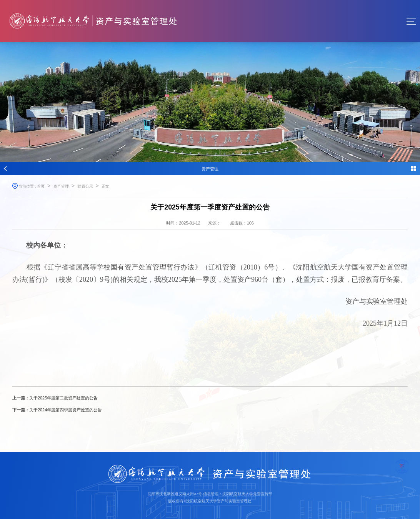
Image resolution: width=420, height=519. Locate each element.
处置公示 (85, 186)
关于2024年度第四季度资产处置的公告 (66, 410)
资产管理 (61, 186)
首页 (41, 186)
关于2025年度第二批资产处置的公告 (63, 398)
